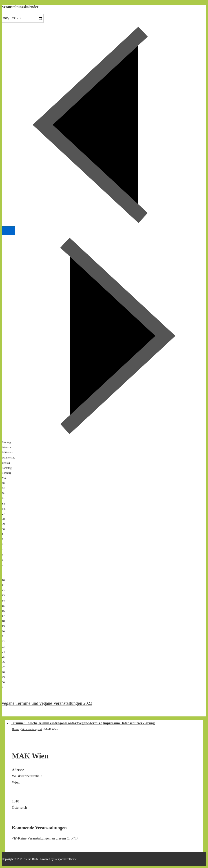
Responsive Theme (65, 859)
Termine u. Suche (24, 723)
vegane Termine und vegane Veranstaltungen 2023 (47, 703)
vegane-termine (90, 723)
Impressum (111, 723)
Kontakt (72, 723)
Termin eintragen (51, 723)
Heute (9, 231)
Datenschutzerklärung (138, 723)
